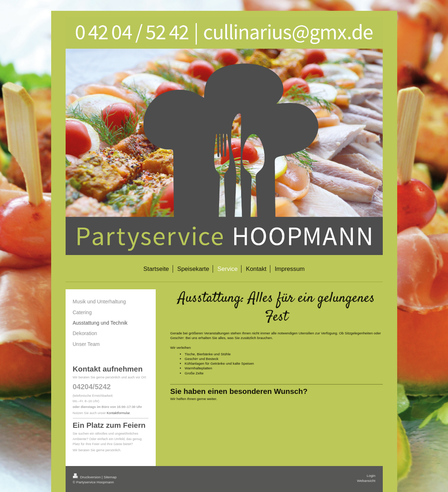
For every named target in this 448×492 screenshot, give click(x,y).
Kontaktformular (118, 413)
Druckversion (87, 477)
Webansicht (366, 481)
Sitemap (110, 477)
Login (371, 476)
